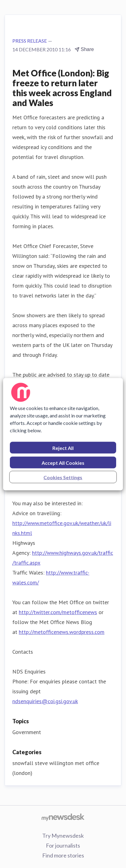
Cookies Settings (63, 477)
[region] (63, 434)
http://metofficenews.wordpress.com (62, 632)
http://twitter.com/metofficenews (58, 612)
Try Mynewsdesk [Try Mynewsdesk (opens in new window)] (63, 836)
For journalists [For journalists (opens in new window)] (63, 845)
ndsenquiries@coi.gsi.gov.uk (45, 701)
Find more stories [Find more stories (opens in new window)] (63, 855)
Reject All (63, 448)
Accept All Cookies (63, 462)
